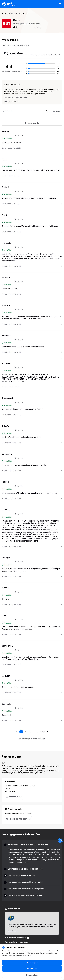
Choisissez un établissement (18, 819)
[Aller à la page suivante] (47, 732)
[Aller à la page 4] (34, 732)
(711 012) (38, 27)
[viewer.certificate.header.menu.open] (60, 4)
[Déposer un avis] (32, 123)
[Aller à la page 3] (30, 732)
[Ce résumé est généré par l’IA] (26, 98)
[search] (47, 111)
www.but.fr (9, 789)
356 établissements (33, 24)
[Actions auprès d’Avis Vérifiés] (61, 148)
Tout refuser (32, 969)
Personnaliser (32, 975)
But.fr (25, 14)
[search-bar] (26, 111)
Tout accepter (32, 963)
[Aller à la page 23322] (43, 732)
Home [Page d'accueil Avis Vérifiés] (4, 14)
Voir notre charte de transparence (17, 942)
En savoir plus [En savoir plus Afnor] (13, 931)
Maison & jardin (15, 14)
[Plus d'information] (28, 938)
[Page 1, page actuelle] (21, 732)
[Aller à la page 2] (25, 732)
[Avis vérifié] (3, 139)
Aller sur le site (14, 797)
